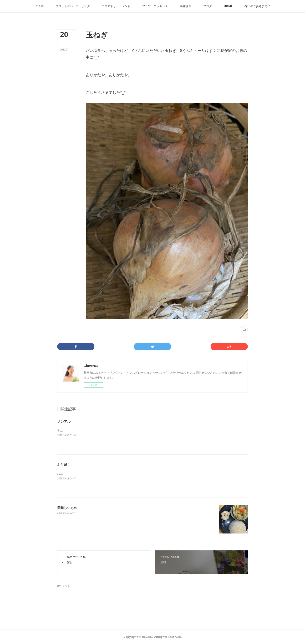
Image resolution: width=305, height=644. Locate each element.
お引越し (64, 465)
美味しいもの (67, 508)
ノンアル (64, 422)
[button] (39, 6)
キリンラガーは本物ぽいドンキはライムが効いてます (91, 431)
